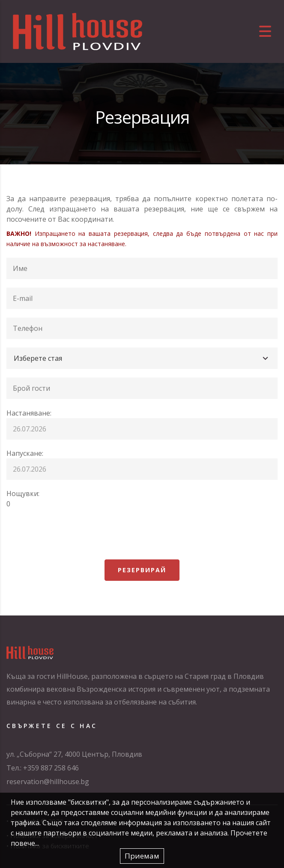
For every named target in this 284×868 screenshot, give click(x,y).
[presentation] (72, 534)
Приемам (142, 856)
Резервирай (142, 570)
